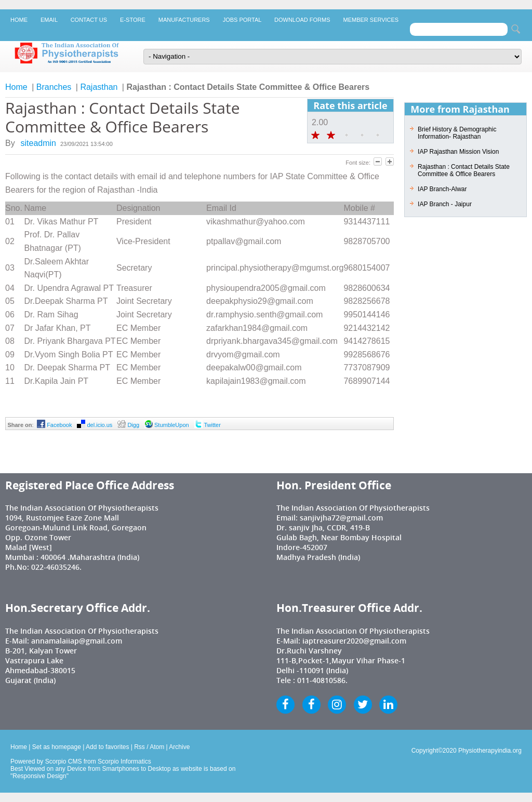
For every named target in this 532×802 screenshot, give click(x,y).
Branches (54, 87)
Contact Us (89, 20)
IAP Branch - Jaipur (445, 204)
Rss (139, 747)
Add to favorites (107, 747)
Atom (157, 747)
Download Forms (302, 20)
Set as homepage (57, 747)
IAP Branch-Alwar (442, 189)
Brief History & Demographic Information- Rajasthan (457, 133)
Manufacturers (184, 20)
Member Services (371, 20)
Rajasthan (99, 87)
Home (19, 20)
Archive (179, 747)
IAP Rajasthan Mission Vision (458, 152)
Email (49, 20)
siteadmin (38, 143)
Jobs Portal (242, 20)
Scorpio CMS (64, 761)
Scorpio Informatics (124, 761)
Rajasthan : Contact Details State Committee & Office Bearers (464, 170)
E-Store (133, 20)
